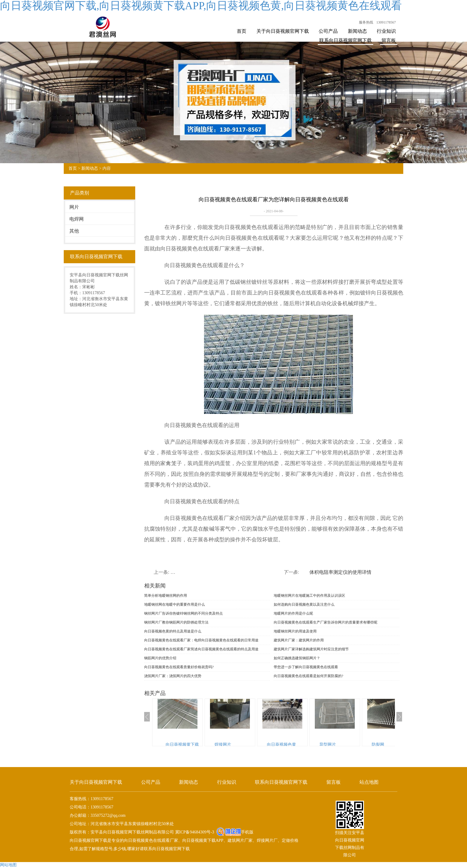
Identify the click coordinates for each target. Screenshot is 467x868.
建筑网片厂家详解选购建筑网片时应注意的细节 (311, 649)
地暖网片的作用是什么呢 (293, 613)
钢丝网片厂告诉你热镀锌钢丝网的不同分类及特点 (183, 613)
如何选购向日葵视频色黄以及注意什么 (304, 604)
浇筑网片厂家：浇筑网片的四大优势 (173, 676)
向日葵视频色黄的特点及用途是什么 (173, 631)
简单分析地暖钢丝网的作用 (166, 596)
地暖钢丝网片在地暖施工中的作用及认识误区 (309, 596)
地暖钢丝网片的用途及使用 (295, 631)
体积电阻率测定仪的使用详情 (340, 572)
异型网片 (328, 745)
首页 (242, 31)
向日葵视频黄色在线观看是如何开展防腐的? (308, 676)
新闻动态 (357, 31)
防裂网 (378, 745)
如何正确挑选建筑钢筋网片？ (297, 658)
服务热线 (366, 22)
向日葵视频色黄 (281, 745)
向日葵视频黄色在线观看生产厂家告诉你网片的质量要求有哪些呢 (326, 622)
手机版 (247, 832)
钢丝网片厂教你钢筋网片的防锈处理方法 (176, 622)
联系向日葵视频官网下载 (345, 40)
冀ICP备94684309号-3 (194, 832)
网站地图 (8, 865)
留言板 (389, 40)
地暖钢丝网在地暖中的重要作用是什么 (175, 604)
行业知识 (386, 31)
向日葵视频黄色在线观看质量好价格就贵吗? (179, 667)
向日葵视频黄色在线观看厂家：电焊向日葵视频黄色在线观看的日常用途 (201, 640)
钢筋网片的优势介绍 (160, 658)
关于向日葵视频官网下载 (283, 31)
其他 (74, 231)
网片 (74, 207)
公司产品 (328, 31)
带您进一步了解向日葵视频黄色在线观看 (306, 667)
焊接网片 (223, 745)
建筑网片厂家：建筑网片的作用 (299, 640)
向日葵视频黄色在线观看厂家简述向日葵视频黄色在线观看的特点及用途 (201, 649)
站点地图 (369, 782)
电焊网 (77, 219)
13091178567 (386, 22)
